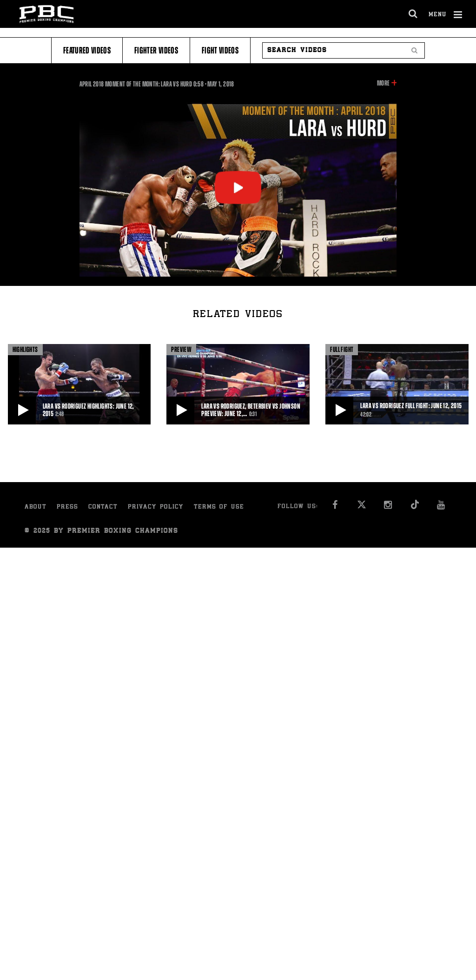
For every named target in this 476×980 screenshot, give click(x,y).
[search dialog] (413, 14)
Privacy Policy (156, 507)
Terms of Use (219, 507)
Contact (103, 507)
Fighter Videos (156, 50)
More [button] (383, 83)
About (36, 507)
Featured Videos (87, 50)
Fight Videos (220, 50)
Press (67, 507)
